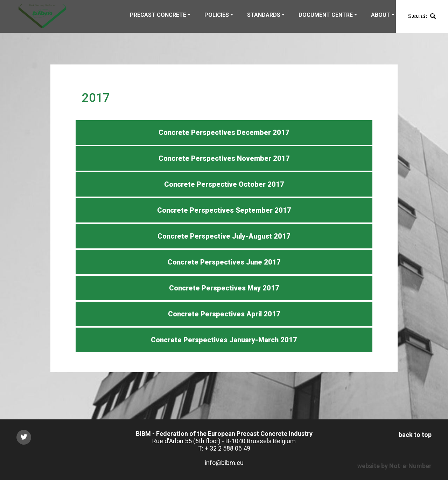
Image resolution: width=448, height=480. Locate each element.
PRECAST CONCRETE (158, 15)
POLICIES (217, 15)
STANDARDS (264, 15)
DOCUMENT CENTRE (326, 15)
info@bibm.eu (224, 463)
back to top (415, 435)
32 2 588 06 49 (230, 448)
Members (421, 15)
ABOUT (381, 15)
